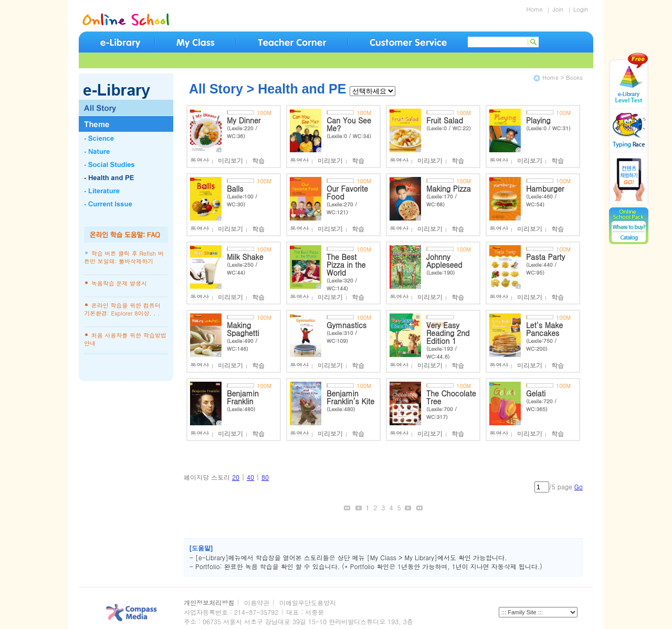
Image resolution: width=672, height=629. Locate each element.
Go (579, 486)
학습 (258, 160)
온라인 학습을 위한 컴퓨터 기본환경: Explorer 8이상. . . (122, 309)
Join (554, 9)
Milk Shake (245, 257)
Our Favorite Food (347, 192)
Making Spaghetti (243, 329)
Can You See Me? (349, 124)
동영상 (203, 160)
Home (535, 9)
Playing (538, 120)
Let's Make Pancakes (544, 329)
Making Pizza (449, 188)
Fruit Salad (445, 120)
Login (577, 9)
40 (250, 477)
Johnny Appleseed (444, 261)
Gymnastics (346, 325)
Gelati (536, 393)
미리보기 (234, 160)
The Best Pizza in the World (346, 265)
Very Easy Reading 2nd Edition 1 (448, 333)
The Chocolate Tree (451, 397)
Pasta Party (545, 257)
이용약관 (257, 602)
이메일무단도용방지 (308, 602)
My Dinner (244, 120)
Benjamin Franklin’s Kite (350, 397)
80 (265, 477)
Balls (235, 188)
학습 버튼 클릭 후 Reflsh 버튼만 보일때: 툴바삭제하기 (124, 257)
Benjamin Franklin (243, 397)
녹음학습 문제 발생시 (119, 283)
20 (236, 477)
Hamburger (545, 188)
